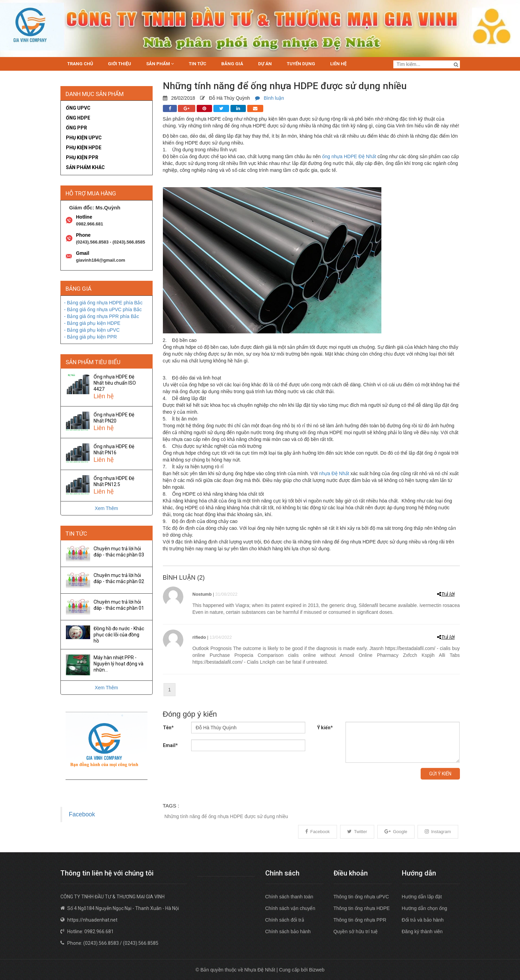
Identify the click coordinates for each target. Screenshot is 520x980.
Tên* (168, 728)
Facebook (318, 832)
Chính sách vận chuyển (290, 908)
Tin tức (198, 64)
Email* (170, 745)
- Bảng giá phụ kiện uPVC (92, 330)
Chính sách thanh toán (289, 897)
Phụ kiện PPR (82, 158)
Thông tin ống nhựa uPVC (361, 897)
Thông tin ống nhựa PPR (360, 920)
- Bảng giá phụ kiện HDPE (92, 323)
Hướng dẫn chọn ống (425, 908)
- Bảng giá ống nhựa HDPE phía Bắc (103, 303)
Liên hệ (338, 64)
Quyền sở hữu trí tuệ (356, 931)
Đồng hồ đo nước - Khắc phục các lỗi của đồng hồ (119, 635)
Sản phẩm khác (85, 168)
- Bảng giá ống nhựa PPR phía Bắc (102, 316)
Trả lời (446, 594)
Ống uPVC (78, 108)
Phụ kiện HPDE (84, 148)
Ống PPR (76, 128)
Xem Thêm (106, 508)
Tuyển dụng (301, 64)
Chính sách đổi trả (285, 920)
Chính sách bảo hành (288, 931)
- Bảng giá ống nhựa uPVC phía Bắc (103, 309)
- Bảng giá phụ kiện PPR (91, 337)
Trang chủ (80, 64)
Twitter (357, 832)
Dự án (265, 64)
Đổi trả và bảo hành (423, 920)
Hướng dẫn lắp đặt (422, 897)
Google (396, 832)
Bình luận (270, 98)
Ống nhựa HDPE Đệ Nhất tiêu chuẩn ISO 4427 (115, 383)
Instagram (438, 832)
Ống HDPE (78, 118)
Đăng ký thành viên (422, 931)
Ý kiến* (325, 728)
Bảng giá (232, 64)
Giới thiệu (120, 64)
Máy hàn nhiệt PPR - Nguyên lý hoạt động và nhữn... (118, 664)
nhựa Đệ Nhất (334, 473)
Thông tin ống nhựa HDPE (362, 908)
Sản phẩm (160, 64)
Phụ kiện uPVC (84, 138)
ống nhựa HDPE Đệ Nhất (349, 156)
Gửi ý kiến (440, 774)
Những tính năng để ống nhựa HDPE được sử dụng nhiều (226, 816)
